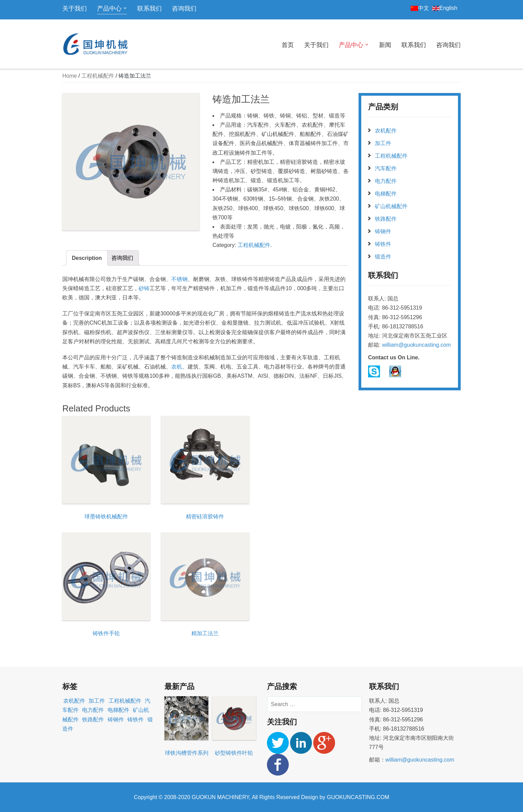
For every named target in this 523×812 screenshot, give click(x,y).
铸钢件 (383, 231)
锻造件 (383, 257)
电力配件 (386, 181)
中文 (420, 8)
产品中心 (109, 9)
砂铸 (144, 288)
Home (70, 76)
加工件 (383, 143)
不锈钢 (179, 279)
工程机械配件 (98, 76)
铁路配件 (386, 219)
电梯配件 (386, 194)
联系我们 (149, 9)
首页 (288, 45)
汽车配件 (386, 168)
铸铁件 (383, 244)
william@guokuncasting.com (416, 345)
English (445, 8)
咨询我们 (184, 9)
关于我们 (75, 9)
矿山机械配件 (391, 206)
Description (87, 258)
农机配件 (386, 131)
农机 (177, 367)
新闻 (385, 45)
